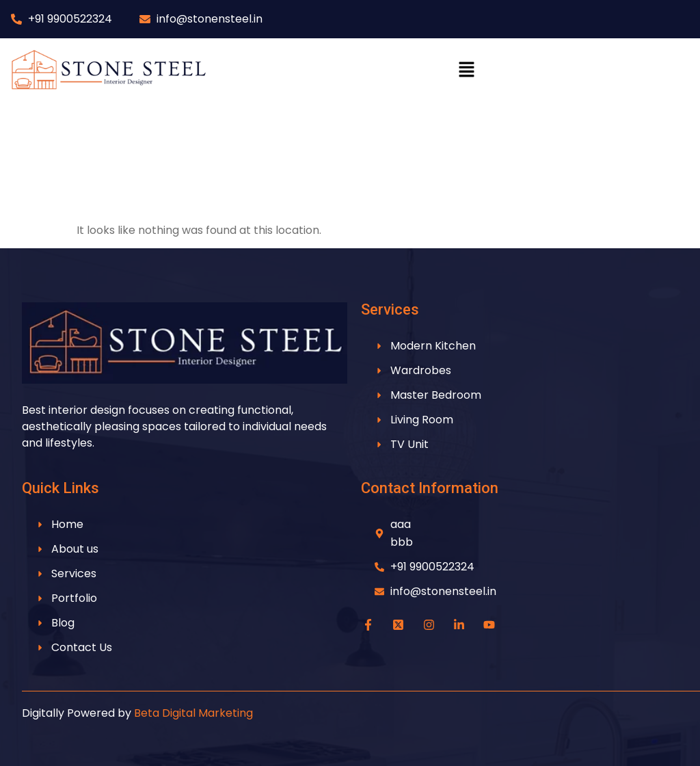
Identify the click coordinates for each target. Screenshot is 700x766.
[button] (466, 70)
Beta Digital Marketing (193, 713)
